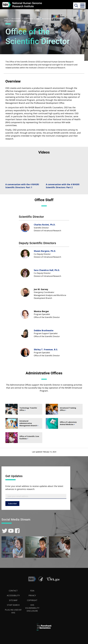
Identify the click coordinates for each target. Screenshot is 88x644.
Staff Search (13, 605)
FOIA (32, 591)
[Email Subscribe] (36, 496)
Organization (28, 19)
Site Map (13, 600)
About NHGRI (16, 19)
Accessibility (13, 596)
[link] (5, 531)
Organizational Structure (45, 19)
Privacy (32, 596)
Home (6, 19)
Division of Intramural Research (67, 19)
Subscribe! (12, 504)
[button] (82, 6)
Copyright (32, 600)
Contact (13, 591)
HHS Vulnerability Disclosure (32, 608)
